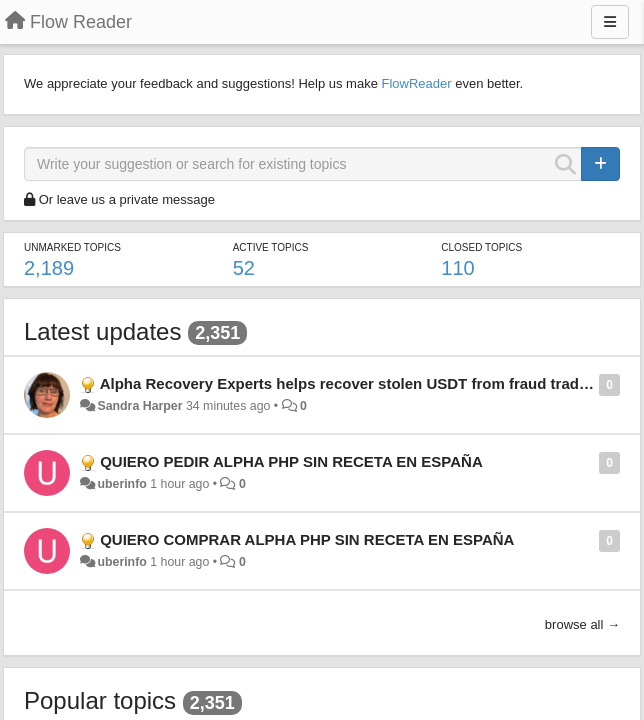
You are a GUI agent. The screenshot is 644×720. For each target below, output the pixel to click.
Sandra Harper (139, 406)
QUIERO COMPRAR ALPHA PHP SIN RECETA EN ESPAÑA (307, 539)
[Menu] (610, 22)
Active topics (271, 247)
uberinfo (121, 484)
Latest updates (102, 331)
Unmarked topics (72, 247)
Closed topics (481, 247)
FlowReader (416, 83)
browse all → (582, 624)
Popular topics (100, 700)
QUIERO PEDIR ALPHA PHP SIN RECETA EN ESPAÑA (291, 461)
